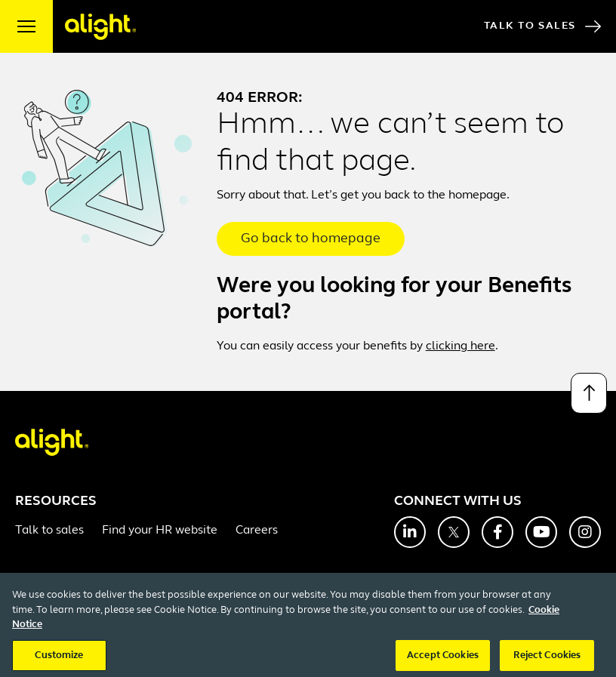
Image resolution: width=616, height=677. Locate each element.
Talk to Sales (542, 26)
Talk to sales (49, 531)
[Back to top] (589, 393)
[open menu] (26, 26)
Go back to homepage (311, 239)
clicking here (460, 346)
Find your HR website (160, 531)
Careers (257, 531)
